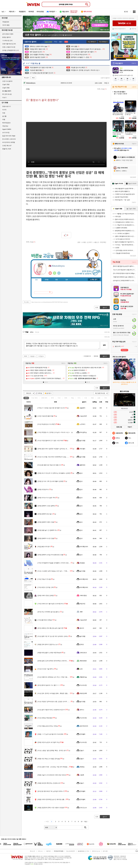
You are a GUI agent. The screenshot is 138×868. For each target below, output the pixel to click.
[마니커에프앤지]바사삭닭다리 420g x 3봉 (125, 273)
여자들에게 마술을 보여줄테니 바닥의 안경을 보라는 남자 (58, 563)
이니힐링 (55, 273)
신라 (81, 669)
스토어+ (134, 87)
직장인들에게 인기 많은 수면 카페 (50, 441)
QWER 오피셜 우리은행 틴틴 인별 (50, 555)
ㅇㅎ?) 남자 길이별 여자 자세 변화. (50, 734)
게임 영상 (5, 126)
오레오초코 (83, 653)
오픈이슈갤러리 (105, 78)
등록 (104, 345)
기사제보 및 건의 (7, 41)
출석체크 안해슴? (45, 620)
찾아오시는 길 (96, 851)
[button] (43, 382)
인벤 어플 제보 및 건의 (9, 44)
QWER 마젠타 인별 (46, 522)
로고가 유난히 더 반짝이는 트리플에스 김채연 (54, 473)
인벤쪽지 (50, 273)
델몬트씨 (83, 465)
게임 (72, 398)
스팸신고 (96, 242)
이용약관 (48, 851)
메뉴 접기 (94, 280)
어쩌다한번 (83, 596)
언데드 (82, 644)
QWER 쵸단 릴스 (45, 514)
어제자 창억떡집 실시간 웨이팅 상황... (51, 799)
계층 (92, 398)
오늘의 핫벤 (6, 84)
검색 (85, 827)
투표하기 (124, 350)
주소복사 (27, 302)
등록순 (32, 332)
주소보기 (27, 78)
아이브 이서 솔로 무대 (46, 498)
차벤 (4, 113)
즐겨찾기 (49, 393)
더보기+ (63, 363)
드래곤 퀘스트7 (7, 146)
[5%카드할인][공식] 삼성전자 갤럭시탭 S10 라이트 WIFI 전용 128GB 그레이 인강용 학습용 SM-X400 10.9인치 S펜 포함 (125, 266)
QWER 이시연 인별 (46, 538)
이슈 (34, 398)
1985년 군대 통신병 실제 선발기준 (50, 628)
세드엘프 (83, 449)
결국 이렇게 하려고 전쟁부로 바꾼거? (51, 710)
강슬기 (82, 750)
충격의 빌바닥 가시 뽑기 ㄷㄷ (49, 685)
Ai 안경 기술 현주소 (46, 669)
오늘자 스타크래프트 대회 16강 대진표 (52, 775)
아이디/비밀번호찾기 (120, 29)
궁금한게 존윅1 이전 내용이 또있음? (51, 808)
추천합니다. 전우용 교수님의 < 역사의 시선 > (54, 432)
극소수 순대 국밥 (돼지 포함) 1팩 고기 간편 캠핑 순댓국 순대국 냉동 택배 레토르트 (125, 270)
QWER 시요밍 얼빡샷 (46, 506)
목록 (99, 89)
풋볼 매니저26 (7, 149)
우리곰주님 (83, 432)
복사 (33, 78)
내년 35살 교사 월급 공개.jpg (49, 759)
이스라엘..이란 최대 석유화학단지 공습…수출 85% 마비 (57, 457)
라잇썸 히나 (43, 489)
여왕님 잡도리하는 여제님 (48, 726)
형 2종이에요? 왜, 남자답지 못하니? (51, 791)
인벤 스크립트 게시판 (9, 47)
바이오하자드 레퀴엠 (9, 142)
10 (82, 822)
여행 (4, 119)
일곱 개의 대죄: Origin (9, 136)
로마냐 (82, 710)
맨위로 (96, 356)
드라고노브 (83, 808)
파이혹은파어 (84, 547)
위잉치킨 (83, 604)
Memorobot (83, 661)
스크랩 (84, 242)
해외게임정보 (6, 123)
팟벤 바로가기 (7, 106)
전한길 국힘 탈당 (45, 718)
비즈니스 (40, 851)
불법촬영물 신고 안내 (83, 851)
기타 (106, 398)
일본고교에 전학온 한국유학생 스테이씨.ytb (53, 661)
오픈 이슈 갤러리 (7, 81)
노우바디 (83, 424)
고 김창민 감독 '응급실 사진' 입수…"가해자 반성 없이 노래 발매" (60, 571)
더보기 (59, 273)
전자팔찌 (83, 734)
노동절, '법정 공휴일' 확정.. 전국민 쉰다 (52, 750)
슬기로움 (83, 441)
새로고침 (107, 332)
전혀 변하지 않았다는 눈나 (48, 644)
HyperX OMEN (7, 129)
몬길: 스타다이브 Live (126, 70)
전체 (26, 398)
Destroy (82, 767)
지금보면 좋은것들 (45, 416)
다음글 (32, 356)
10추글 (40, 393)
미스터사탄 (83, 685)
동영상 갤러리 (7, 37)
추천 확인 (103, 242)
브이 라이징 (6, 133)
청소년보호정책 (70, 851)
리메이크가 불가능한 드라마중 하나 (51, 604)
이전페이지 (87, 356)
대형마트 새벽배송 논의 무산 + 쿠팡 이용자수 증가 (55, 677)
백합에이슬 (83, 677)
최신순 (37, 332)
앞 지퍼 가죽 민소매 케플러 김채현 (50, 481)
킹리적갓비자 (84, 726)
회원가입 (134, 29)
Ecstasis (82, 563)
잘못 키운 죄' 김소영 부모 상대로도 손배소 (53, 636)
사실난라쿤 (83, 416)
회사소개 (32, 851)
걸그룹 (4, 116)
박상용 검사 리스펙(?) (46, 424)
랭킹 (57, 280)
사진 (86, 398)
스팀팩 (82, 775)
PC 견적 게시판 (7, 94)
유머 (52, 398)
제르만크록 (83, 693)
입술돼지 (83, 408)
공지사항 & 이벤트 (8, 34)
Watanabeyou (30, 83)
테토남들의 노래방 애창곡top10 (49, 653)
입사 (81, 473)
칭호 (67, 280)
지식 (79, 398)
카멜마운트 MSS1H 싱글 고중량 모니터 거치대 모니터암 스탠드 (125, 277)
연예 (44, 398)
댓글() (104, 89)
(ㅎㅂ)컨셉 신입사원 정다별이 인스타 (51, 408)
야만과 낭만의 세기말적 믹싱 (49, 742)
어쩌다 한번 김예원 (46, 596)
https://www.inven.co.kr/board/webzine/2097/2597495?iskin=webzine (50, 302)
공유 (79, 242)
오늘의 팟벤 (6, 88)
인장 (36, 280)
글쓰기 (105, 388)
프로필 (47, 280)
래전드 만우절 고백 (46, 587)
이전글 (40, 356)
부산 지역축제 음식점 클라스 (49, 612)
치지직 (4, 110)
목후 (81, 612)
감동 (99, 398)
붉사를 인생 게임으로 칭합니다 (49, 465)
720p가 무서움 (44, 579)
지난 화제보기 (92, 42)
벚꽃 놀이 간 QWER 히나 (47, 530)
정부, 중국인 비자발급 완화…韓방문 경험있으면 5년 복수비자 (59, 693)
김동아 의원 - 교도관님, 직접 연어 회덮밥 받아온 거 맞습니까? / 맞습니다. (63, 767)
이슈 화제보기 (103, 42)
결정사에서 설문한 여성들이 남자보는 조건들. (54, 449)
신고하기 (90, 242)
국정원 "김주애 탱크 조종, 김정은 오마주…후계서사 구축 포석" (59, 702)
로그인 (126, 12)
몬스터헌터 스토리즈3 (9, 139)
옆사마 (82, 628)
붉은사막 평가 (44, 547)
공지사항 (105, 851)
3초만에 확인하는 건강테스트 (49, 783)
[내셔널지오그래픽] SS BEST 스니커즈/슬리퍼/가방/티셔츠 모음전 (125, 281)
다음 (85, 822)
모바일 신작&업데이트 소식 (11, 50)
